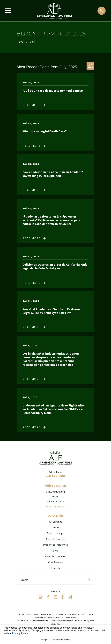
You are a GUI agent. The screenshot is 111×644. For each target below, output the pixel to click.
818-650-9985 (56, 476)
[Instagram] (55, 597)
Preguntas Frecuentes (55, 545)
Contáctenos (55, 562)
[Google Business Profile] (41, 597)
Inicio (56, 527)
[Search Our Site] (89, 580)
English (56, 568)
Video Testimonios (55, 556)
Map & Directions (56, 506)
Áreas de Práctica (55, 539)
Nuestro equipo (55, 533)
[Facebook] (48, 597)
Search (24, 580)
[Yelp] (63, 597)
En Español (55, 522)
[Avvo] (70, 597)
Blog (55, 551)
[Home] (54, 11)
